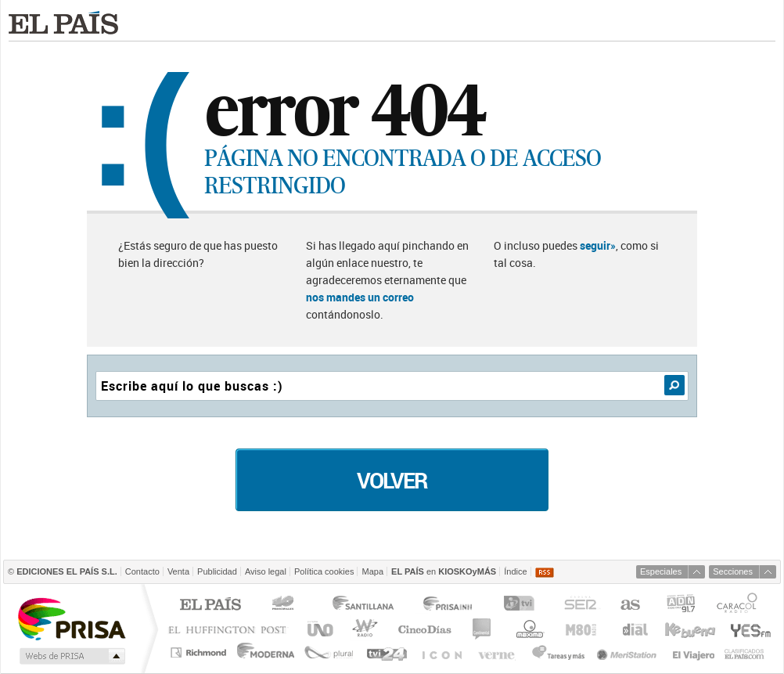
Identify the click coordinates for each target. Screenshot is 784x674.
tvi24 (386, 652)
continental (482, 629)
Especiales (661, 571)
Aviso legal (266, 571)
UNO (318, 629)
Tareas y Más (558, 652)
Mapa (372, 571)
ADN (681, 606)
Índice (515, 571)
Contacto (142, 571)
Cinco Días (424, 629)
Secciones (733, 571)
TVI (522, 606)
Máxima (528, 629)
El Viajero (694, 652)
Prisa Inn (449, 606)
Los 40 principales (285, 606)
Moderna (266, 652)
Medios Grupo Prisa (71, 656)
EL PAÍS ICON (441, 652)
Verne (498, 652)
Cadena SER (580, 606)
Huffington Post (231, 629)
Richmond (200, 652)
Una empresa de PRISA (71, 618)
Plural (329, 652)
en (444, 571)
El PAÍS (210, 606)
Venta (178, 571)
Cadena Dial (634, 629)
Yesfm (748, 629)
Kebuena (689, 629)
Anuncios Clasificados (744, 652)
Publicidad (217, 571)
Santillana (362, 606)
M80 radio (581, 629)
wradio (363, 629)
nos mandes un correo (360, 297)
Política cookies (324, 571)
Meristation (629, 652)
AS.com (629, 606)
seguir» (598, 245)
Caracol (739, 606)
